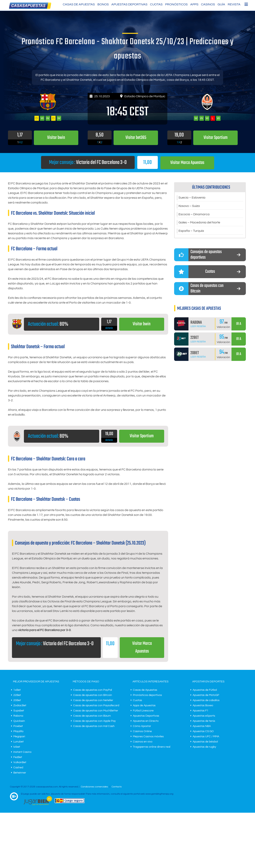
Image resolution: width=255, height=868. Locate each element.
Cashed (18, 768)
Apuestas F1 (201, 711)
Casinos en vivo (143, 742)
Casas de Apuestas (79, 4)
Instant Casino (22, 752)
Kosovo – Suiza (189, 206)
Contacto (117, 787)
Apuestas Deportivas (129, 4)
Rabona (18, 716)
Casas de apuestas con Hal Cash (94, 726)
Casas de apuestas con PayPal (93, 690)
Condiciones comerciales (95, 787)
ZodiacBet (20, 705)
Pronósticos (176, 4)
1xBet (17, 690)
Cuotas (156, 4)
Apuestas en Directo (146, 721)
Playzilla (18, 731)
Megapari (19, 736)
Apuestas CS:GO (203, 731)
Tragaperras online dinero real (152, 747)
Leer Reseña (198, 327)
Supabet (19, 711)
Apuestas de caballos (206, 700)
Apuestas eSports (204, 716)
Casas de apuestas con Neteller (93, 700)
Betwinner (20, 773)
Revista (234, 4)
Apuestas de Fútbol (205, 690)
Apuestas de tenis (204, 721)
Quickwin (19, 721)
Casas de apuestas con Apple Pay (94, 721)
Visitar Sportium (142, 436)
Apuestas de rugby (204, 747)
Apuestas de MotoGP (206, 695)
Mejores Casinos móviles (148, 736)
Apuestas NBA (202, 726)
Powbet (18, 726)
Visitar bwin (142, 324)
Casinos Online (142, 731)
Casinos (208, 4)
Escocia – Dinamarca (194, 214)
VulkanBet (20, 762)
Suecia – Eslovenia (192, 198)
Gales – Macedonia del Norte (199, 223)
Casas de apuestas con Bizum (92, 716)
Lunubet (19, 742)
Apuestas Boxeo (203, 705)
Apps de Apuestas (144, 705)
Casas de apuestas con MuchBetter (96, 711)
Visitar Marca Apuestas (187, 163)
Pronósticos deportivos (147, 695)
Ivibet (17, 747)
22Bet (17, 695)
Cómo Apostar (142, 726)
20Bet (17, 700)
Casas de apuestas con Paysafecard (96, 705)
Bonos (103, 4)
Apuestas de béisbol (205, 742)
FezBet (18, 757)
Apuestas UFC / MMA (206, 736)
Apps (194, 4)
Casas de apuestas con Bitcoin (93, 695)
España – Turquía (191, 231)
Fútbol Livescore (143, 711)
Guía (221, 4)
